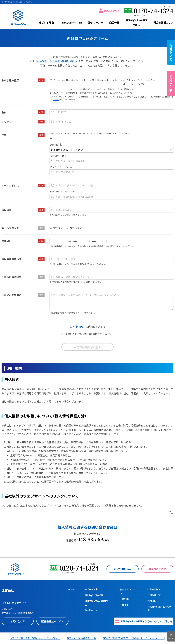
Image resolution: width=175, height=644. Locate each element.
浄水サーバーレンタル (104, 80)
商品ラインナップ (128, 591)
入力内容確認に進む (87, 347)
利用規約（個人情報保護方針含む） (57, 61)
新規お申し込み (123, 569)
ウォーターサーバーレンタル (69, 80)
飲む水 (125, 599)
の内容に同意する (89, 327)
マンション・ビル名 (61, 167)
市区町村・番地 (58, 156)
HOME (71, 589)
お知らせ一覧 (154, 595)
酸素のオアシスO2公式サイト (82, 638)
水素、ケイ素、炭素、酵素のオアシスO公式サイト (35, 638)
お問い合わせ (18, 621)
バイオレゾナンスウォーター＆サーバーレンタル (139, 82)
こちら (56, 99)
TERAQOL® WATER (18, 17)
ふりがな (7, 122)
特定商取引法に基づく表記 (159, 608)
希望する (58, 228)
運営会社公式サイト (52, 621)
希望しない (76, 228)
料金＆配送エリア (163, 22)
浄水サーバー (96, 22)
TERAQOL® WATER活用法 (136, 22)
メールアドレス (10, 185)
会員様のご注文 (157, 569)
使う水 (125, 605)
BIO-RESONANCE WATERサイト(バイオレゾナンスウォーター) (134, 638)
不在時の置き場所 (12, 277)
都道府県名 (56, 144)
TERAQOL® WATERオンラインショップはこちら (144, 622)
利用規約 (79, 327)
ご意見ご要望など (12, 295)
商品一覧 (114, 22)
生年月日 (7, 241)
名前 (4, 112)
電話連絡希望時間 (12, 259)
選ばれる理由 (46, 22)
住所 (4, 135)
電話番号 (7, 210)
